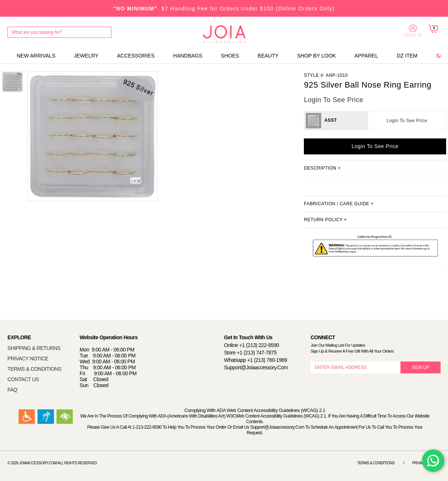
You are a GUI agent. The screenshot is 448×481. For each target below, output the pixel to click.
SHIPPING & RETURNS (34, 348)
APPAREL (366, 56)
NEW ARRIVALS (36, 56)
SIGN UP (421, 367)
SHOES (230, 56)
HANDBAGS (188, 56)
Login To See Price (407, 121)
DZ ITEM (407, 56)
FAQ (12, 390)
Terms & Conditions (376, 463)
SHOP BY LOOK (317, 56)
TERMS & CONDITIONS (34, 369)
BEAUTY (268, 56)
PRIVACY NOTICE (28, 359)
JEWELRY (86, 56)
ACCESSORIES (136, 56)
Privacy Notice (426, 463)
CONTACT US (23, 379)
